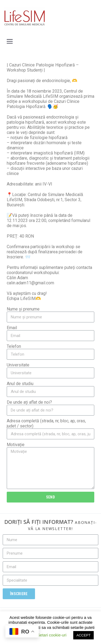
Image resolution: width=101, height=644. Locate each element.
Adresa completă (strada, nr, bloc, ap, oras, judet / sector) (46, 423)
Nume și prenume (23, 309)
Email (12, 328)
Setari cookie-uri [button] (52, 635)
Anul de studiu (20, 384)
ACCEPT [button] (84, 635)
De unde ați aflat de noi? (29, 402)
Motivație (16, 445)
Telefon (14, 346)
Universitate (18, 365)
